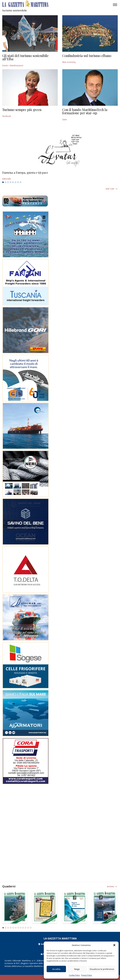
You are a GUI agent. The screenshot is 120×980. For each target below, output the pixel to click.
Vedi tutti (110, 189)
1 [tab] (3, 182)
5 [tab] (13, 182)
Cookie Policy (74, 975)
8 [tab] (20, 182)
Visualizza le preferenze (102, 969)
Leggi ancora (60, 176)
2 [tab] (6, 182)
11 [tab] (28, 928)
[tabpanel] (60, 176)
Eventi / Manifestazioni (13, 65)
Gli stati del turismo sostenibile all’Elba (25, 57)
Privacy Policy (87, 975)
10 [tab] (26, 928)
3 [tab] (8, 182)
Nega (77, 969)
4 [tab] (11, 182)
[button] (114, 945)
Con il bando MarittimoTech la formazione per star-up (85, 111)
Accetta (56, 969)
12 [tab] (31, 928)
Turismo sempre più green (22, 110)
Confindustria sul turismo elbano (87, 56)
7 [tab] (18, 182)
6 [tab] (15, 182)
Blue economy (69, 62)
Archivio (111, 886)
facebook (7, 116)
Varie (65, 119)
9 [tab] (23, 928)
